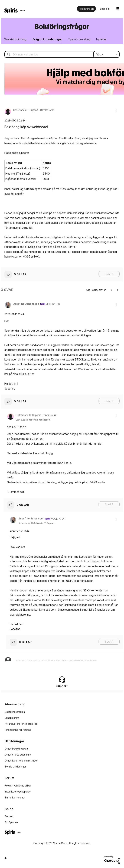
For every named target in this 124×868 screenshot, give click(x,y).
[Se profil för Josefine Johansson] (26, 304)
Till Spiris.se (11, 822)
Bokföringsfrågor (62, 26)
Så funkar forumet (15, 798)
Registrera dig (86, 9)
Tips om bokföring (79, 39)
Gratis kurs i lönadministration (21, 761)
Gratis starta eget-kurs (18, 755)
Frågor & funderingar (47, 39)
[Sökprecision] (106, 54)
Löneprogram (12, 718)
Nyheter (101, 39)
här (112, 345)
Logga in (105, 9)
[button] (116, 111)
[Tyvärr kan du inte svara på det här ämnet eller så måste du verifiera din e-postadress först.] (67, 660)
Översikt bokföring (15, 39)
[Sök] (62, 54)
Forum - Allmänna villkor (18, 786)
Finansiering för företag (18, 730)
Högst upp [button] (6, 858)
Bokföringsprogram (15, 712)
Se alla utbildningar (15, 767)
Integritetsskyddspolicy (18, 792)
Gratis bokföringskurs (17, 749)
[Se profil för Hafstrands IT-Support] (26, 110)
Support (9, 816)
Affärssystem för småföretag (21, 724)
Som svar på (33, 420)
